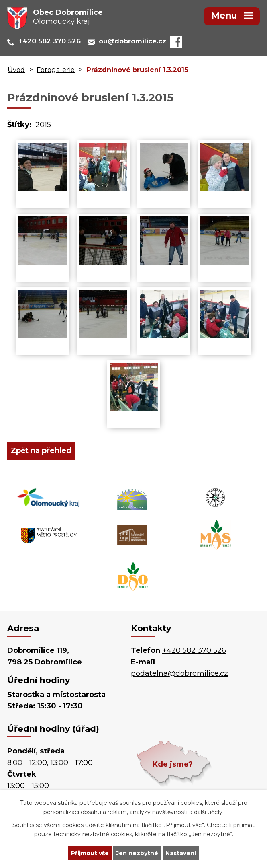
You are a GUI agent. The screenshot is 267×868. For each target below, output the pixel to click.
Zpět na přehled (41, 450)
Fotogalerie (56, 70)
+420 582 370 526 (194, 650)
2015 (43, 125)
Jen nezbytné (137, 853)
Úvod (16, 70)
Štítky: (19, 125)
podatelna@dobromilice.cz (179, 673)
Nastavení (181, 853)
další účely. (209, 812)
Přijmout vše (90, 853)
